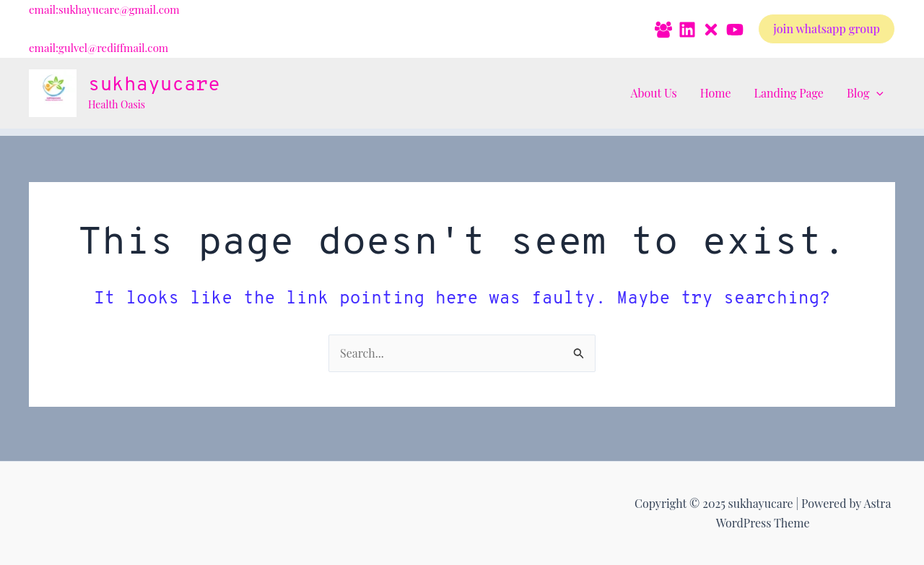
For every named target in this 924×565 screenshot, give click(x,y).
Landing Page (789, 93)
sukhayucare (154, 85)
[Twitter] (711, 30)
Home (716, 93)
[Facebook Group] (663, 30)
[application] (876, 93)
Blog (865, 93)
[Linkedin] (687, 30)
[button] (827, 29)
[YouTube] (735, 30)
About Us (653, 93)
